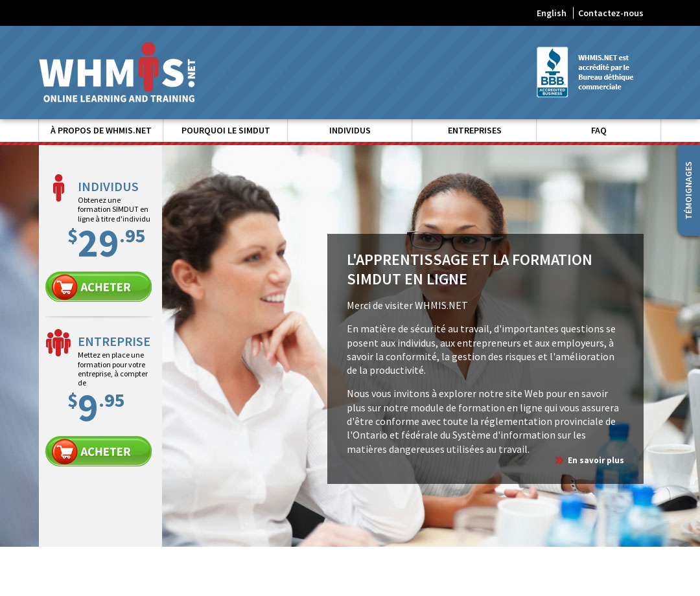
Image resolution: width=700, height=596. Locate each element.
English (552, 13)
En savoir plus (596, 460)
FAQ (599, 130)
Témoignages (688, 190)
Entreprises (475, 130)
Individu (99, 287)
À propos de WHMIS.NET (101, 130)
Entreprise (99, 451)
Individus (350, 130)
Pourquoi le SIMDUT (226, 130)
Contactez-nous (611, 13)
